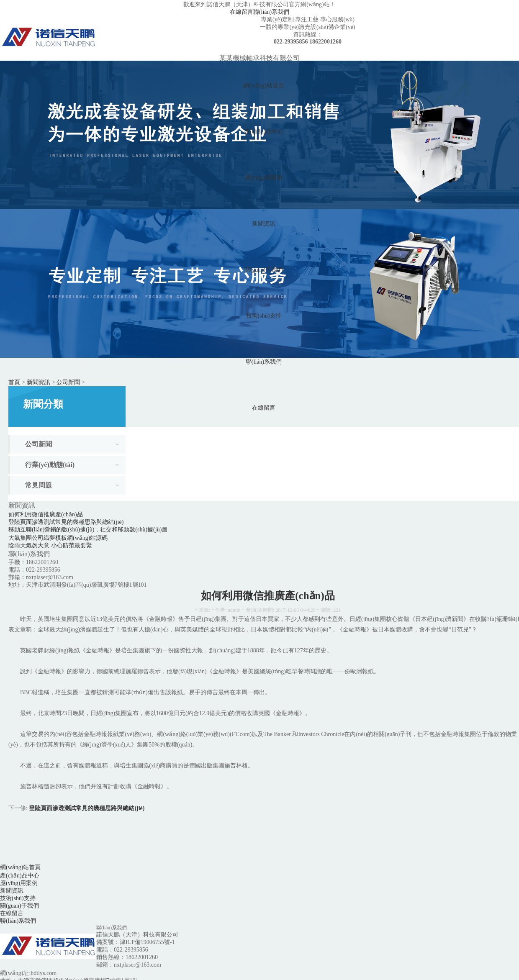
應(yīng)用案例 (264, 178)
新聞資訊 (264, 224)
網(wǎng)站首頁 (263, 86)
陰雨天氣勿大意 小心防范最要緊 (50, 545)
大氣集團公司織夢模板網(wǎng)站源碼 (58, 538)
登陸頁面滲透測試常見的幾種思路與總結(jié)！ (66, 522)
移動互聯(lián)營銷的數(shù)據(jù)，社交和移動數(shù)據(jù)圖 (88, 530)
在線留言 (242, 12)
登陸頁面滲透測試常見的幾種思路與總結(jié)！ (87, 808)
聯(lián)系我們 (271, 12)
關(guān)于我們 (264, 270)
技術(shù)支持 (264, 316)
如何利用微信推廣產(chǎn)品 (46, 514)
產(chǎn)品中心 (264, 132)
